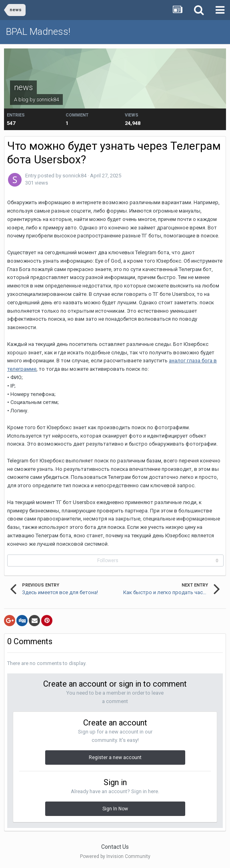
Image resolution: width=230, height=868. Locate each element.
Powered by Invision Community (115, 856)
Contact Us (115, 847)
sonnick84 (48, 99)
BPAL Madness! (38, 32)
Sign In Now (115, 809)
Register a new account (115, 757)
